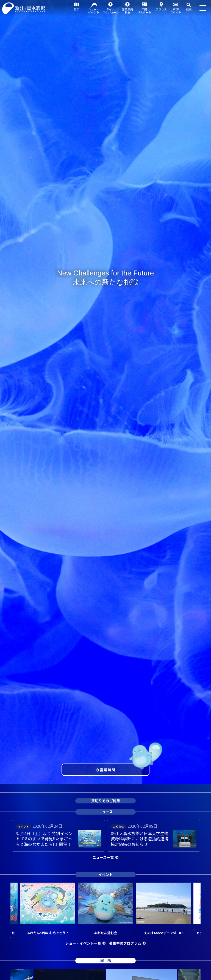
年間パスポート (144, 11)
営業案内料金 (127, 11)
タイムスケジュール (111, 11)
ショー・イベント (94, 11)
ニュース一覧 (103, 857)
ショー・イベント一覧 (83, 943)
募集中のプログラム (125, 943)
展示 (77, 9)
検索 (189, 9)
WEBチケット (176, 11)
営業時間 (108, 770)
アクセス (161, 9)
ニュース (106, 812)
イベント (105, 875)
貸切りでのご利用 (105, 801)
